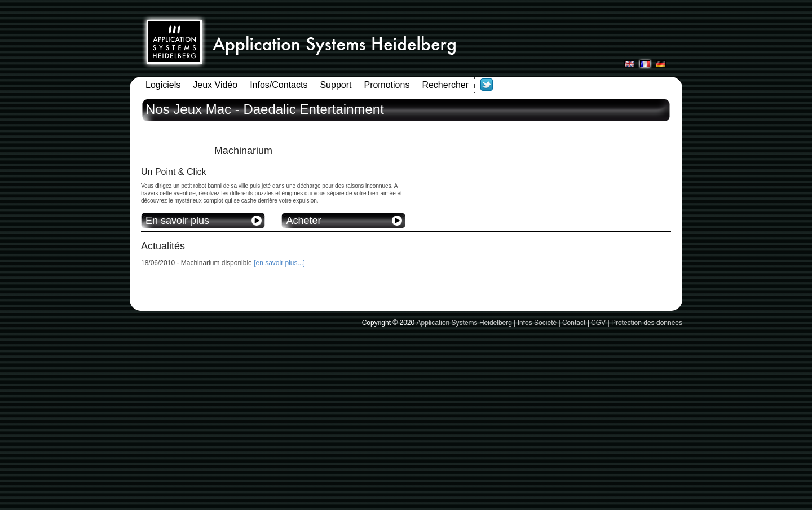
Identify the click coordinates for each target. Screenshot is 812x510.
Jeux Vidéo (215, 85)
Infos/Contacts (279, 85)
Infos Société (537, 323)
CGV (598, 323)
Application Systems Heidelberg (464, 323)
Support (336, 85)
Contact (574, 323)
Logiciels (163, 85)
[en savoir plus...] (279, 263)
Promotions (387, 85)
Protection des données (647, 323)
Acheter (303, 221)
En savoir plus (177, 221)
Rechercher (445, 85)
